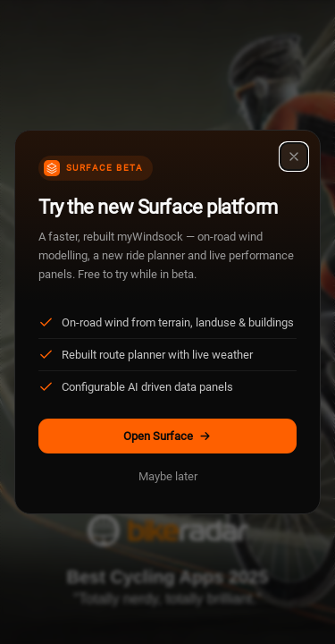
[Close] (294, 157)
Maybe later (168, 476)
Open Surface (167, 436)
